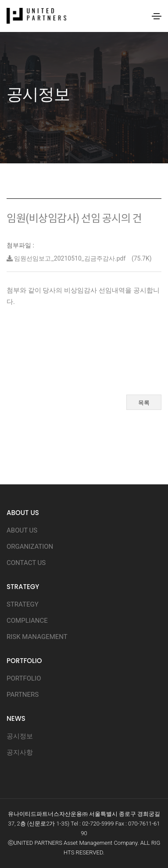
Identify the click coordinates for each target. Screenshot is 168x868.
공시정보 (20, 736)
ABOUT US (22, 530)
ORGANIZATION (30, 547)
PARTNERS (23, 695)
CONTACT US (26, 563)
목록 (144, 403)
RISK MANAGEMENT (37, 637)
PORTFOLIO (24, 678)
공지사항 (20, 752)
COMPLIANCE (27, 621)
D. (102, 852)
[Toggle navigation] (157, 16)
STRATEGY (23, 604)
